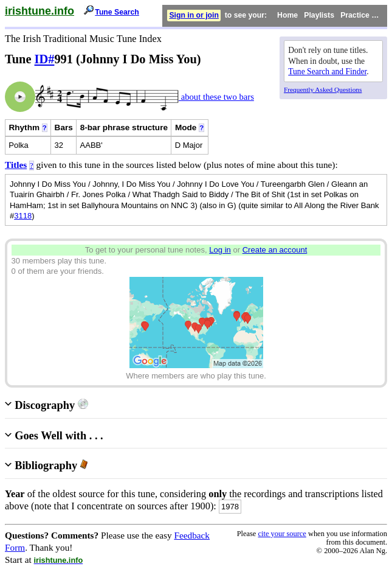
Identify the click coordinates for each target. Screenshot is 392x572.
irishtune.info (40, 11)
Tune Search (117, 12)
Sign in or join (194, 15)
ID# (45, 59)
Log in (220, 250)
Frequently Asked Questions (323, 89)
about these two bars (216, 97)
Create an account (275, 250)
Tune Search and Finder (327, 71)
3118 (23, 216)
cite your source (282, 534)
